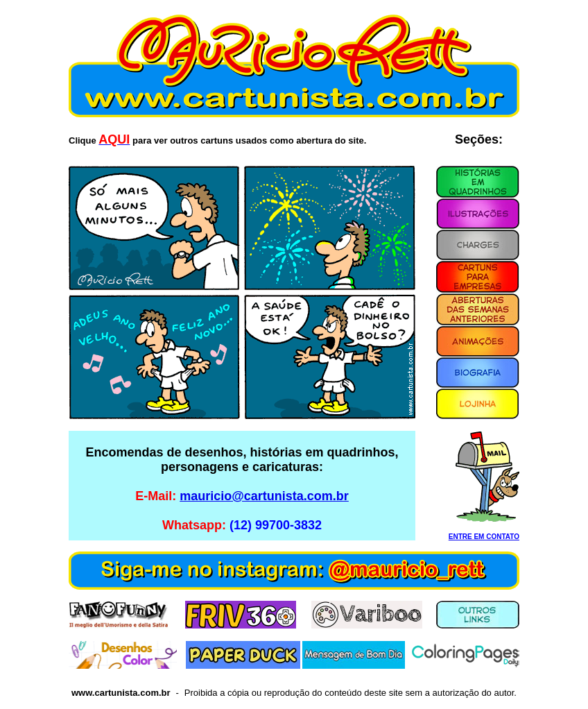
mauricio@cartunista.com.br (264, 496)
